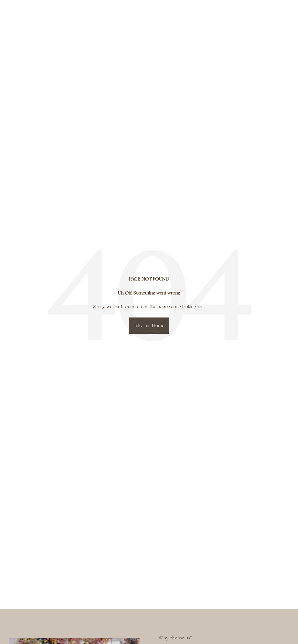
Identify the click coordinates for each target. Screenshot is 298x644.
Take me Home (149, 326)
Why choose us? (175, 638)
